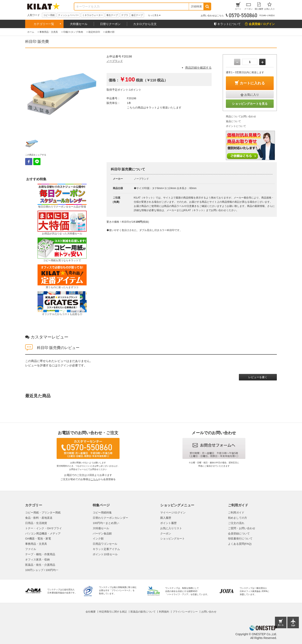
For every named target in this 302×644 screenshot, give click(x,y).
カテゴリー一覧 (44, 24)
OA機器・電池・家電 (38, 539)
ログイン (63, 365)
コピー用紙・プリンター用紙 (43, 513)
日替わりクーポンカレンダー (110, 518)
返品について (233, 121)
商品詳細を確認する (198, 68)
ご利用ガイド (236, 513)
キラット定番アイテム (106, 549)
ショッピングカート (172, 539)
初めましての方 (238, 518)
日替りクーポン (110, 24)
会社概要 (91, 612)
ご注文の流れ (236, 523)
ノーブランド (115, 61)
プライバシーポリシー (185, 612)
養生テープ (112, 15)
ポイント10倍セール (105, 554)
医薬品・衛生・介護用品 (40, 565)
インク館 (98, 539)
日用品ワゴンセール (105, 544)
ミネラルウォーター (93, 15)
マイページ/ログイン (173, 513)
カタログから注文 (145, 24)
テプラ (125, 15)
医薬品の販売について (143, 612)
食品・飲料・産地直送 (39, 518)
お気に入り (252, 95)
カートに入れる (252, 83)
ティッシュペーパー (68, 15)
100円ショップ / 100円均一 (42, 570)
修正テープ (137, 15)
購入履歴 (166, 518)
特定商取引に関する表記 (113, 612)
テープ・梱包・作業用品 (40, 554)
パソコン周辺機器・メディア (43, 534)
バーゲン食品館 (102, 534)
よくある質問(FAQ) (240, 544)
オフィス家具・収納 (37, 560)
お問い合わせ (209, 612)
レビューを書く (258, 377)
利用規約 (164, 612)
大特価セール (79, 24)
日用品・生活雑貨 (36, 523)
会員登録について (239, 534)
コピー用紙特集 (102, 513)
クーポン (166, 534)
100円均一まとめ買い (106, 523)
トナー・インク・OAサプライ (44, 528)
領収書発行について (240, 539)
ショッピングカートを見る (250, 104)
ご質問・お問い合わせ (242, 528)
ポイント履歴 (168, 523)
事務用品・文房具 (36, 544)
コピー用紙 (49, 15)
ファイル (31, 549)
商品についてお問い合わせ (241, 116)
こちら (94, 479)
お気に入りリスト (171, 528)
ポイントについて (236, 126)
